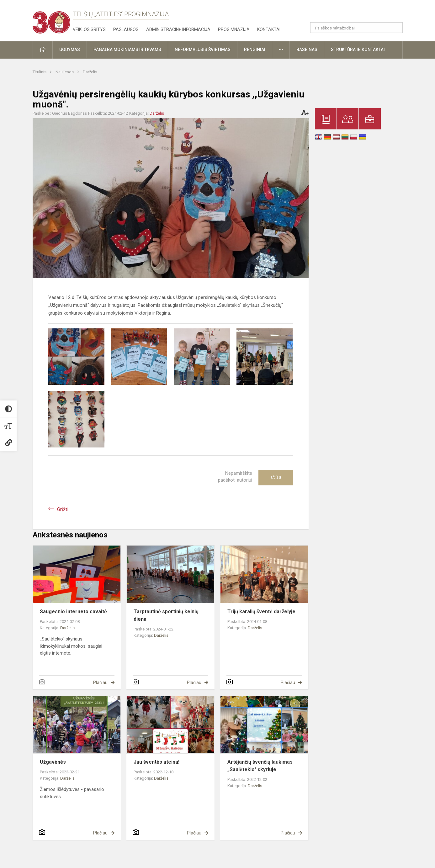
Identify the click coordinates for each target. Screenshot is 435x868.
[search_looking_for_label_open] (396, 28)
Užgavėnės (53, 762)
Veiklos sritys (89, 29)
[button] (360, 13)
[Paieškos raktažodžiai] (356, 28)
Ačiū (276, 478)
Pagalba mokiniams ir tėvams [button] (127, 50)
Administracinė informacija (178, 29)
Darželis (90, 72)
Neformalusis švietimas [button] (203, 50)
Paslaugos (126, 29)
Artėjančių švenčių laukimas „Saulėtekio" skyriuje (260, 766)
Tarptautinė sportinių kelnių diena (166, 615)
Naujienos (65, 72)
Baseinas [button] (307, 50)
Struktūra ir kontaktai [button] (358, 50)
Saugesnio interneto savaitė (73, 612)
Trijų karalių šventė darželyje (261, 612)
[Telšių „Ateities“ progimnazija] (51, 20)
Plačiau (100, 682)
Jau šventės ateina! (156, 762)
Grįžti (63, 509)
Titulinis (40, 72)
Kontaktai (269, 29)
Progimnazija (234, 29)
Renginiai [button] (255, 50)
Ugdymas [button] (70, 50)
